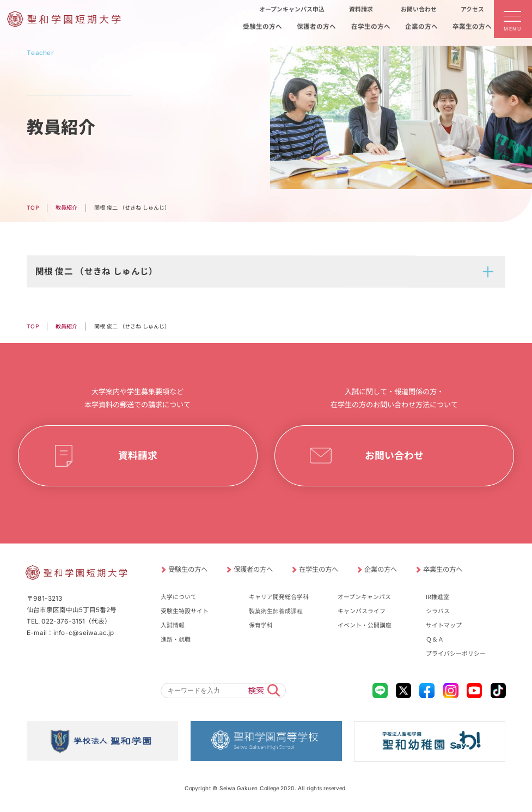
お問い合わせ (394, 456)
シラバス (438, 611)
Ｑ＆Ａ (435, 639)
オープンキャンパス (364, 597)
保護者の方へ (253, 569)
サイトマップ (444, 625)
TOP (33, 207)
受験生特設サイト (185, 611)
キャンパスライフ (362, 611)
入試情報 (173, 625)
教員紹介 (66, 207)
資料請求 (138, 456)
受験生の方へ (188, 569)
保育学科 (261, 625)
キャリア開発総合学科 (279, 597)
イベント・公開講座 (365, 625)
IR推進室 (438, 597)
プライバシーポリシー (456, 654)
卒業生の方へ (443, 569)
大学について (179, 597)
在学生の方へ (319, 569)
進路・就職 (176, 639)
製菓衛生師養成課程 (276, 611)
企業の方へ (381, 569)
